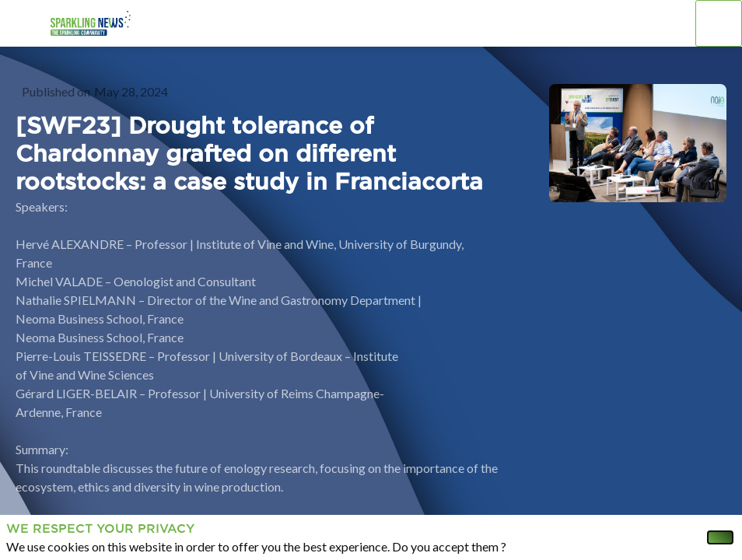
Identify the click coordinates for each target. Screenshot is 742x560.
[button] (23, 23)
